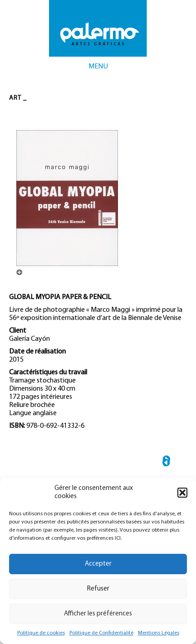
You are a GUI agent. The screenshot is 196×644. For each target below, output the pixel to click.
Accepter (98, 564)
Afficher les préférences (98, 614)
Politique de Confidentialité (101, 633)
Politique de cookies (41, 633)
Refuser (98, 589)
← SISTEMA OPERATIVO (166, 462)
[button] (182, 493)
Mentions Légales (159, 633)
